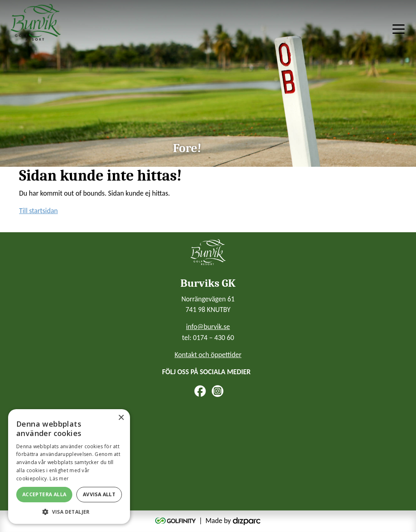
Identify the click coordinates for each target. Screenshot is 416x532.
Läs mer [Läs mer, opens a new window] (59, 479)
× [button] (121, 418)
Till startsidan (38, 211)
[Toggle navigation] (399, 28)
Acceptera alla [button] (44, 494)
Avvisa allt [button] (99, 494)
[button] (69, 512)
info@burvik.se (208, 327)
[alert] (69, 467)
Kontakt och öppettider (208, 355)
